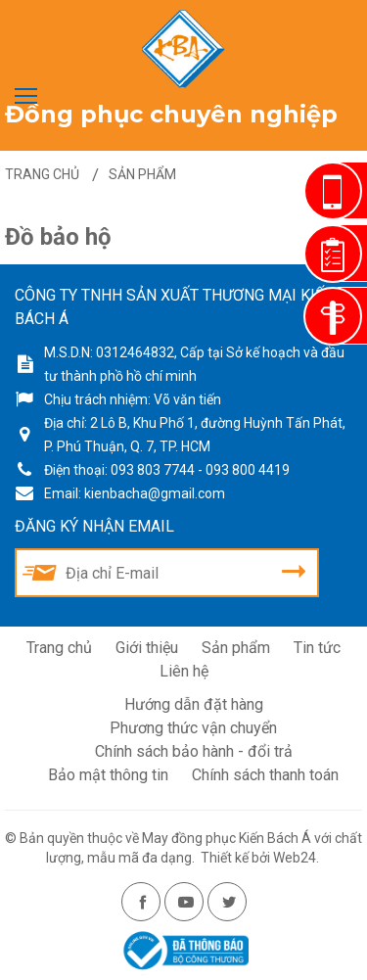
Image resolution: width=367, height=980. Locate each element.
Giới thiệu (147, 648)
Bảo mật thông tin (108, 775)
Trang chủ (59, 648)
